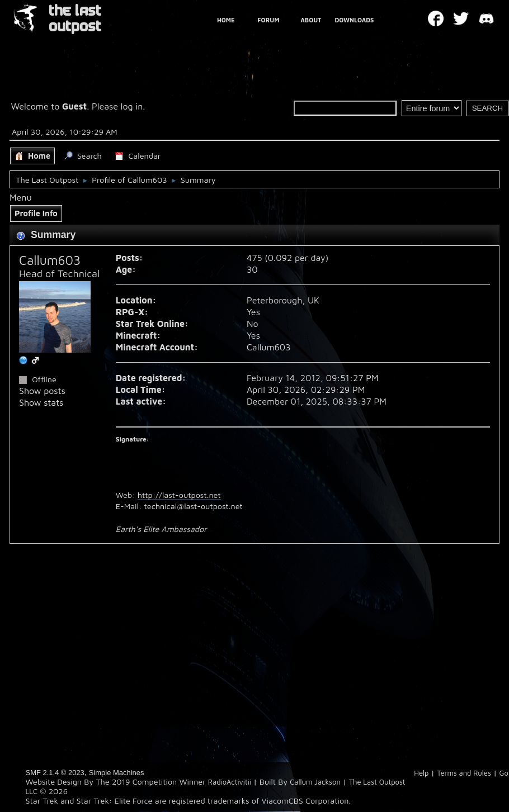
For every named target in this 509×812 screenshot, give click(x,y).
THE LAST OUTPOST (75, 19)
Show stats (41, 402)
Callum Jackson (315, 782)
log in (132, 106)
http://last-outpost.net (179, 495)
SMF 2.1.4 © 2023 (55, 773)
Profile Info (36, 213)
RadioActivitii (230, 782)
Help (421, 773)
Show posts (42, 391)
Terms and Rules (464, 773)
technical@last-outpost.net (194, 506)
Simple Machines (117, 773)
